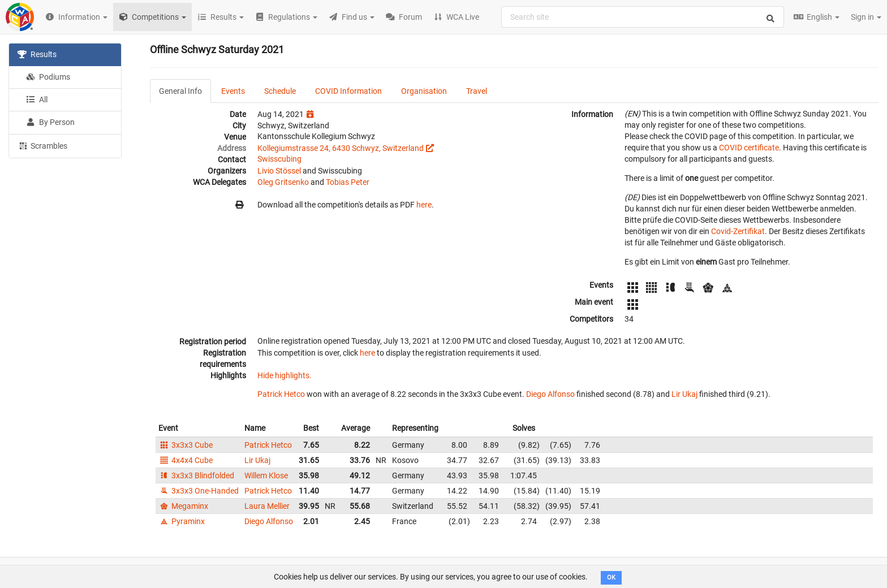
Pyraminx (182, 521)
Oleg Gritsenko (283, 182)
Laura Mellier (267, 506)
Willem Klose (266, 475)
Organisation (424, 91)
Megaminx (183, 506)
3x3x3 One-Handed (199, 491)
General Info (180, 91)
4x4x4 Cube (186, 460)
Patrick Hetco (281, 394)
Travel (477, 91)
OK (611, 578)
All (37, 100)
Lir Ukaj (684, 394)
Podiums (48, 77)
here (424, 205)
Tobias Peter (348, 182)
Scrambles (42, 145)
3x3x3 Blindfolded (196, 475)
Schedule (280, 91)
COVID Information (348, 91)
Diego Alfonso (550, 394)
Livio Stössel (279, 171)
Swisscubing (279, 159)
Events (233, 91)
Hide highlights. (285, 375)
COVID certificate (749, 148)
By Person (50, 122)
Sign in (866, 17)
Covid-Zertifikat (738, 231)
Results (37, 54)
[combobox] (643, 17)
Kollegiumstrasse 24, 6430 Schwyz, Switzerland (341, 148)
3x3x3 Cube (186, 445)
